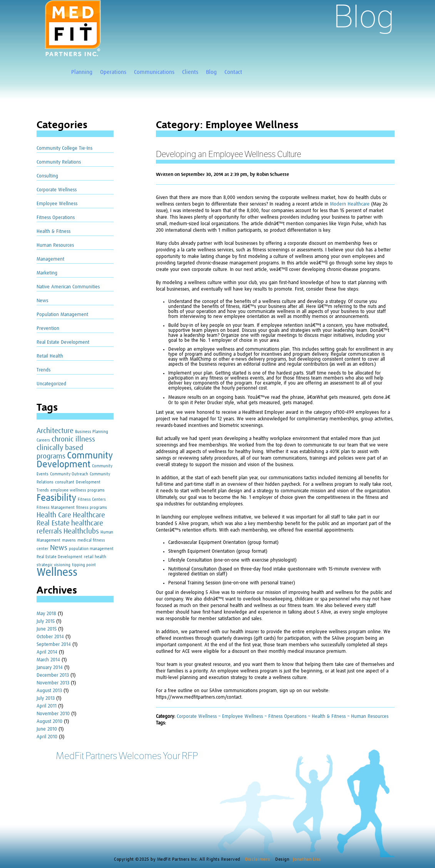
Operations (113, 72)
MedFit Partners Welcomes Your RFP (127, 756)
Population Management (62, 315)
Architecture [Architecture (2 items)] (55, 431)
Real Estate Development (63, 342)
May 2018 (46, 614)
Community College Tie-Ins (64, 148)
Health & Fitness (54, 232)
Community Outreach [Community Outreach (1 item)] (69, 474)
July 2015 (46, 621)
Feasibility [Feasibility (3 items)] (56, 498)
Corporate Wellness (57, 190)
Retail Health (50, 356)
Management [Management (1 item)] (49, 540)
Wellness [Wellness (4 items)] (57, 573)
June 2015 (47, 629)
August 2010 (49, 722)
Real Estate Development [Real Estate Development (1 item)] (59, 557)
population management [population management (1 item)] (91, 549)
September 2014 (54, 645)
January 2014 (50, 668)
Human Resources (55, 245)
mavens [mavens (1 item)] (69, 540)
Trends (43, 370)
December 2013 (53, 675)
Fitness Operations (56, 218)
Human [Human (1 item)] (107, 532)
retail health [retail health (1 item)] (95, 557)
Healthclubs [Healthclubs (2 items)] (81, 531)
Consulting (47, 176)
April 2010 (47, 737)
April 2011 (47, 706)
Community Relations (59, 162)
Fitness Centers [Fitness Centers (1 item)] (92, 500)
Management (50, 259)
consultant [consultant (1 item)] (65, 482)
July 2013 (46, 698)
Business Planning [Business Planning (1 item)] (92, 432)
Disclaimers (258, 860)
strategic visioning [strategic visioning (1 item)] (54, 565)
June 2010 (47, 729)
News (42, 301)
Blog (211, 72)
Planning (82, 72)
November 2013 (53, 683)
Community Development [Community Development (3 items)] (74, 460)
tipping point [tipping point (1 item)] (84, 565)
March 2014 (48, 660)
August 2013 (49, 691)
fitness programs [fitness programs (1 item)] (92, 508)
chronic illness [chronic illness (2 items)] (73, 439)
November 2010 (53, 714)
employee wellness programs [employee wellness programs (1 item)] (78, 490)
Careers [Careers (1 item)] (43, 440)
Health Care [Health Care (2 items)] (54, 515)
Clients (190, 72)
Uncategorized (51, 384)
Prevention (48, 329)
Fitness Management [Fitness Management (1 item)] (56, 508)
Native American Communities (68, 287)
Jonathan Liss (307, 860)
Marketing (47, 273)
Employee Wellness (57, 204)
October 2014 (50, 637)
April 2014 (47, 652)
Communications (154, 72)
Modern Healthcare (350, 204)
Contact (233, 72)
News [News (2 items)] (59, 548)
